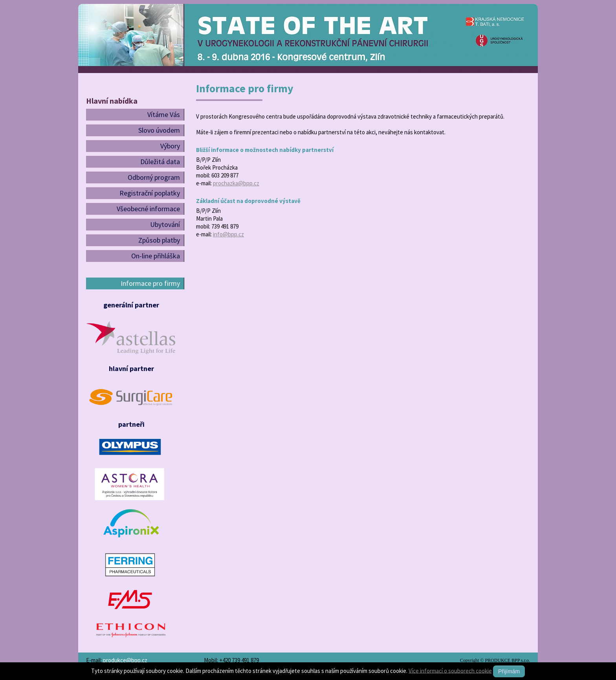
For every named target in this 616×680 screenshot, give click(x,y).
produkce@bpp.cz (125, 660)
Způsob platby (159, 240)
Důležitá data (160, 162)
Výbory (170, 146)
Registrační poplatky (150, 193)
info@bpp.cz (228, 234)
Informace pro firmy (150, 283)
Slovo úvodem (159, 130)
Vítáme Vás (164, 114)
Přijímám (509, 671)
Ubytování (165, 224)
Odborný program (154, 177)
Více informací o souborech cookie (450, 670)
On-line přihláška (156, 256)
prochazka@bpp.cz (236, 183)
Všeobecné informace (148, 209)
